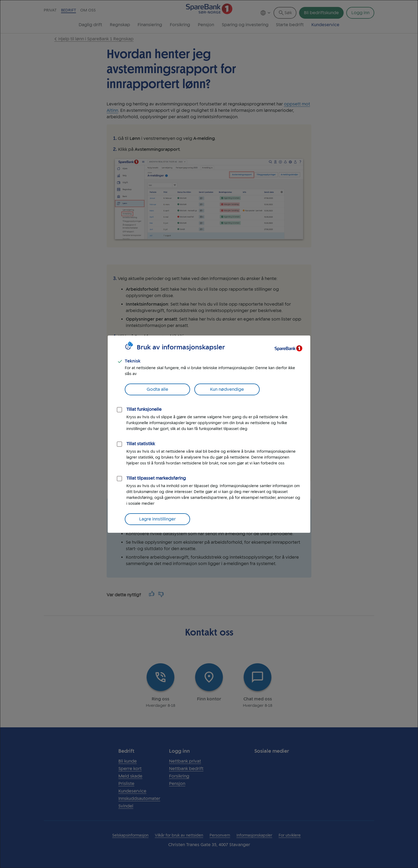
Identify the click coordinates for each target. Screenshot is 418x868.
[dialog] (209, 434)
